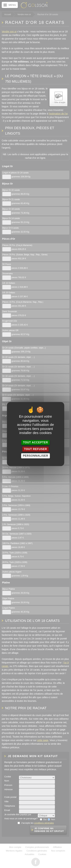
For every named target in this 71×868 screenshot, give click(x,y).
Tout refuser (36, 449)
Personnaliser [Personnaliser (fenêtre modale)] (35, 456)
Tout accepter (36, 442)
